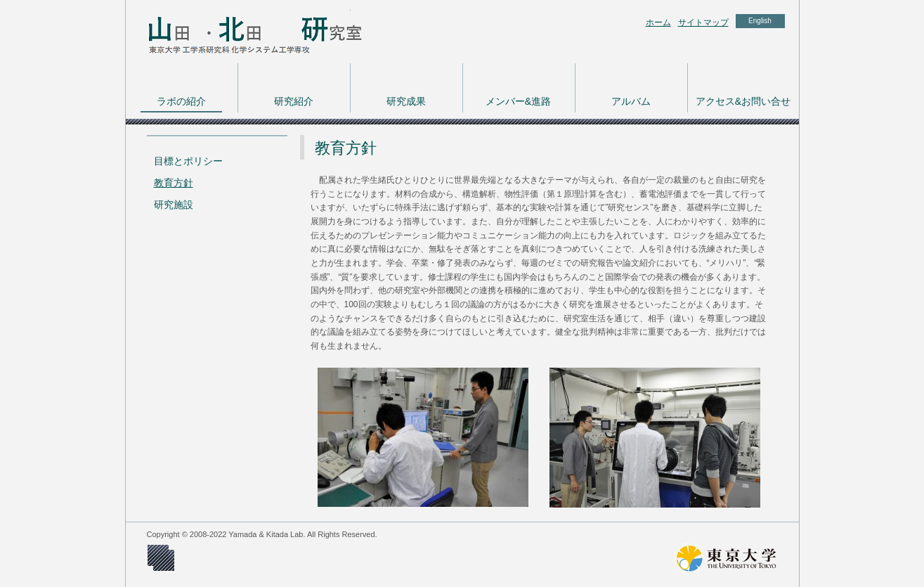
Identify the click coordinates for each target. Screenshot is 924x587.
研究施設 (174, 205)
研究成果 (406, 101)
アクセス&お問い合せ (743, 101)
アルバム (631, 101)
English (760, 21)
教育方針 (174, 183)
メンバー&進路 (518, 101)
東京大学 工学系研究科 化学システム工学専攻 (238, 32)
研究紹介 (294, 101)
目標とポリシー (188, 161)
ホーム (658, 22)
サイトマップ (703, 22)
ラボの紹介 (181, 101)
